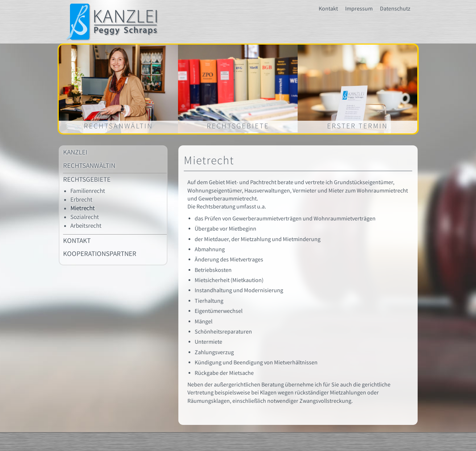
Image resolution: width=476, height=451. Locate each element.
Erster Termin (357, 126)
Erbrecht (81, 200)
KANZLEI (75, 152)
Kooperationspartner (100, 254)
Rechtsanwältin (118, 126)
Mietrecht (82, 208)
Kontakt (328, 9)
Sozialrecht (85, 217)
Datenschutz (395, 9)
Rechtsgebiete (238, 126)
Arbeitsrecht (86, 226)
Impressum (359, 9)
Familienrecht (88, 191)
